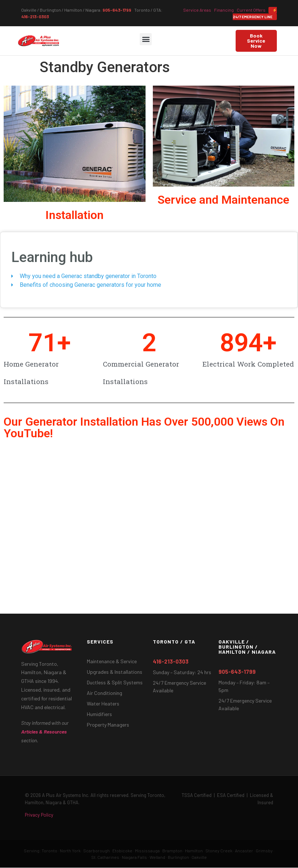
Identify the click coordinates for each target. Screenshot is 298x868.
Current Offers (251, 10)
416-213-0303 (35, 16)
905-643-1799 (117, 10)
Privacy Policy (39, 815)
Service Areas (197, 10)
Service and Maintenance (223, 200)
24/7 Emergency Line (255, 14)
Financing (224, 10)
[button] (146, 39)
